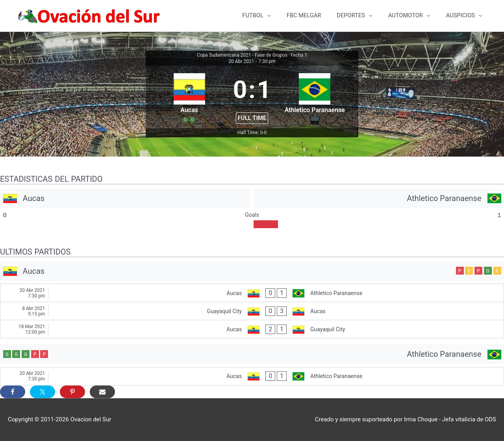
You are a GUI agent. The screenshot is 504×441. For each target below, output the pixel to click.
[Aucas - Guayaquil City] (252, 329)
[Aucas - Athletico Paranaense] (252, 293)
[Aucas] (125, 198)
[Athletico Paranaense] (379, 198)
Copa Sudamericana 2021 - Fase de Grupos (242, 55)
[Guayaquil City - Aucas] (252, 311)
